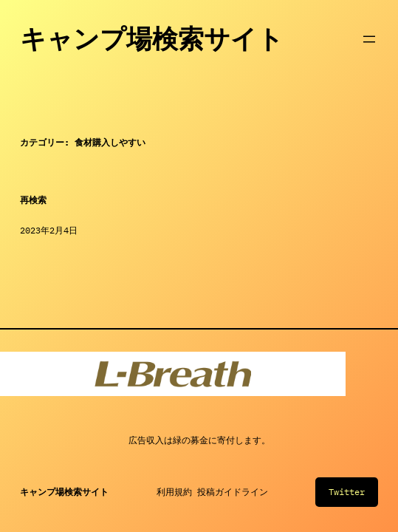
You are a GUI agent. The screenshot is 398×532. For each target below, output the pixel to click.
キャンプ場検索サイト (152, 39)
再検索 (33, 200)
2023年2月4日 (49, 230)
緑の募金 (191, 440)
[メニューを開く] (369, 39)
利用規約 (174, 492)
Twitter (347, 492)
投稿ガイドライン (233, 492)
